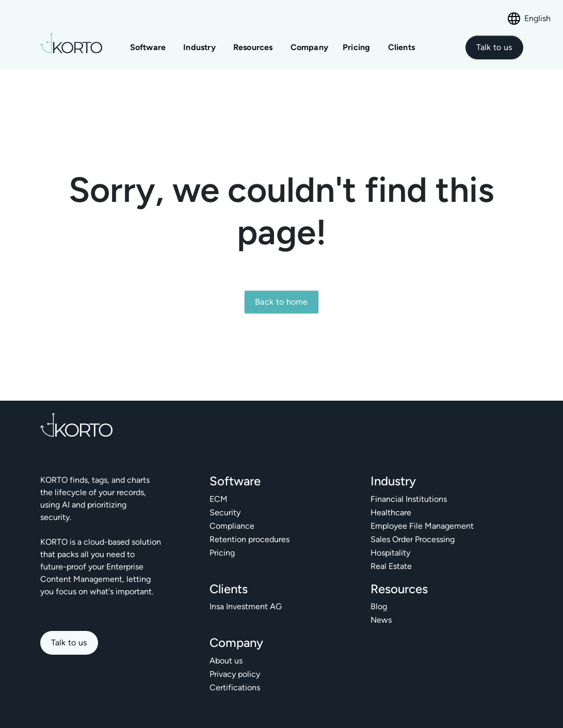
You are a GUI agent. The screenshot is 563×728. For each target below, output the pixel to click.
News (381, 620)
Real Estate (391, 566)
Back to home (281, 302)
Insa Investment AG (246, 606)
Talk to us (69, 643)
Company (309, 47)
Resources (253, 47)
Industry (199, 47)
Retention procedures (250, 539)
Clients (401, 47)
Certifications (235, 687)
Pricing (358, 47)
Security (225, 512)
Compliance (232, 526)
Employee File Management (422, 526)
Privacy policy (235, 674)
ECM (219, 499)
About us (226, 661)
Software (148, 47)
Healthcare (391, 512)
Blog (379, 606)
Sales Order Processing (413, 539)
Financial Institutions (409, 499)
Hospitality (390, 553)
